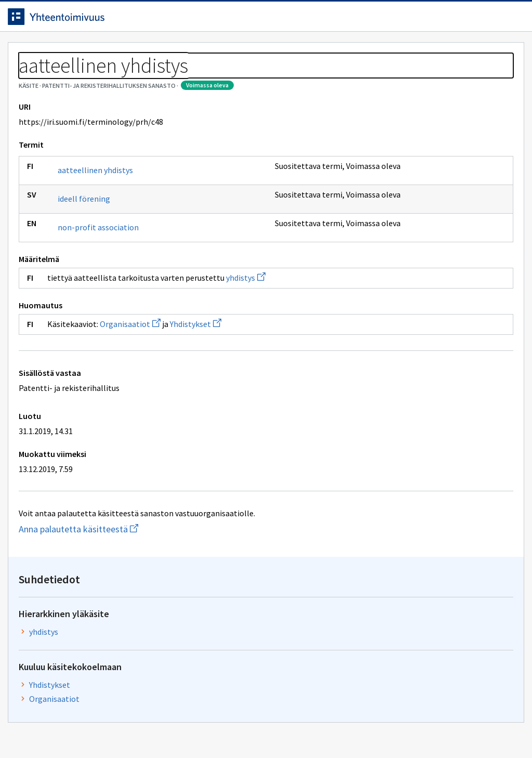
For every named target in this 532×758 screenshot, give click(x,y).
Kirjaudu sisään (474, 20)
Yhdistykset (203, 371)
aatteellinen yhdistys (103, 217)
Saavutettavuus (218, 728)
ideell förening (92, 246)
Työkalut (91, 53)
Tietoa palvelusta (166, 53)
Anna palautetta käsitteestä (128, 576)
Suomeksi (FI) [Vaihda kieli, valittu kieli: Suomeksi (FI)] (352, 20)
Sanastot (32, 78)
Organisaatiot (138, 371)
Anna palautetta (52, 728)
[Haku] (295, 20)
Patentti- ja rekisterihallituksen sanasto (133, 78)
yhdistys (254, 325)
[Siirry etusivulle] (79, 20)
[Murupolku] (266, 78)
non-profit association (106, 275)
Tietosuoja (135, 728)
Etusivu (32, 53)
